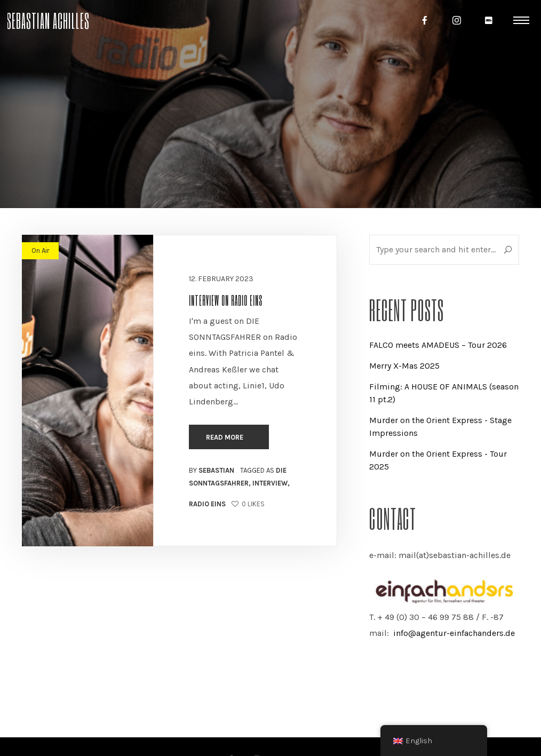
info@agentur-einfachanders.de (454, 633)
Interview (270, 483)
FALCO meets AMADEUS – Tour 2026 (438, 345)
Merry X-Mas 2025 (404, 366)
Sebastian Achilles (48, 20)
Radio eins (207, 504)
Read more (225, 437)
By (212, 470)
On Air (40, 250)
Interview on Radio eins (226, 300)
